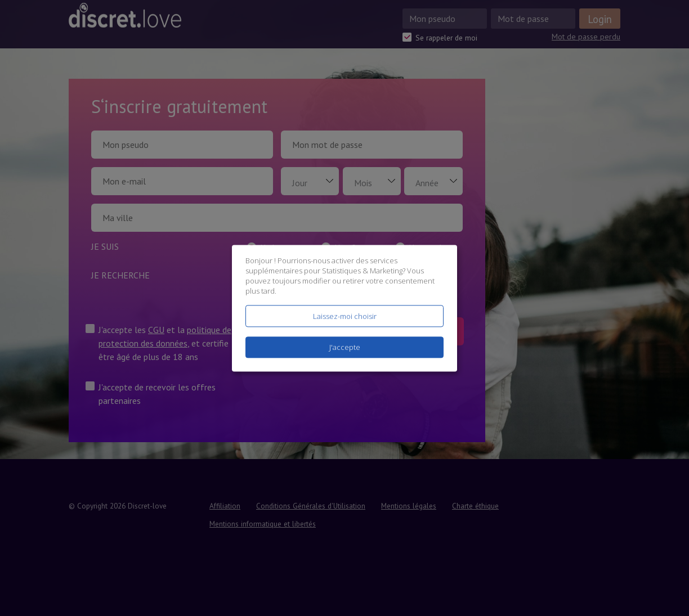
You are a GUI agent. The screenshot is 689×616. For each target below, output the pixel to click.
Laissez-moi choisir (345, 316)
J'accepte (345, 347)
